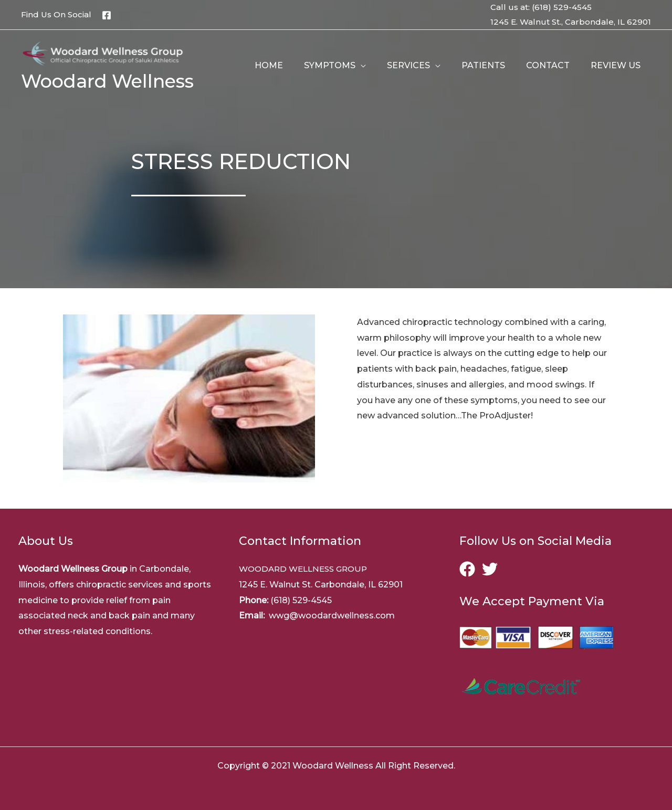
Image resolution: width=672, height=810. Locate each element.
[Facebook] (107, 15)
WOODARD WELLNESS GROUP (307, 569)
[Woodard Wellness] (105, 54)
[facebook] (470, 569)
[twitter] (492, 569)
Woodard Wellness (107, 81)
